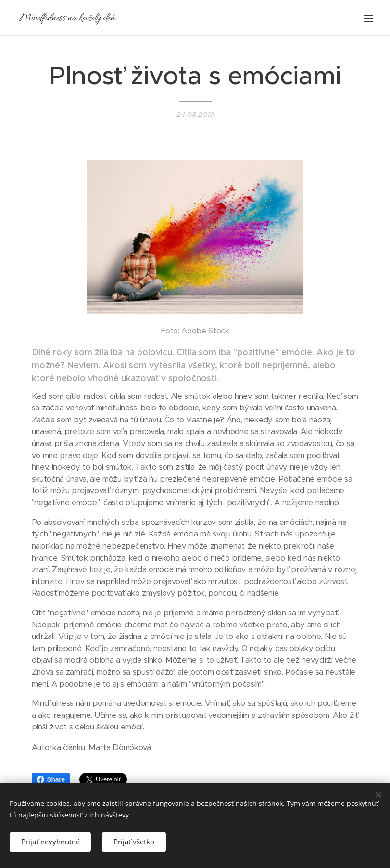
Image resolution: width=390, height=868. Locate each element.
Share (51, 779)
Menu (368, 18)
